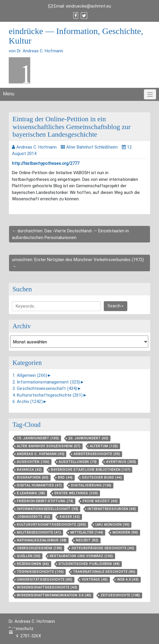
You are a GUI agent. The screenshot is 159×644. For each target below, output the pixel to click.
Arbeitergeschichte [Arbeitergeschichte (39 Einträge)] (97, 454)
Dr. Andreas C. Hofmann (32, 621)
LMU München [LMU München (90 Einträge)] (112, 525)
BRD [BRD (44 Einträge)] (65, 478)
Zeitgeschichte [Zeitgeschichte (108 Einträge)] (120, 595)
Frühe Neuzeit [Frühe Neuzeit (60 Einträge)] (100, 501)
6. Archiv (28, 402)
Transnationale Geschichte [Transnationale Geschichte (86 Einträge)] (104, 572)
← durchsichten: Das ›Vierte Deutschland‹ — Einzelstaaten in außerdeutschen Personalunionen (70, 234)
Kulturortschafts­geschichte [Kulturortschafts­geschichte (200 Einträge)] (51, 525)
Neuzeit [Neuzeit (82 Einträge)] (87, 540)
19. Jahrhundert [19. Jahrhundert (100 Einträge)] (38, 438)
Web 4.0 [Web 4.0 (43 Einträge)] (128, 580)
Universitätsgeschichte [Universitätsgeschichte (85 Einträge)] (45, 580)
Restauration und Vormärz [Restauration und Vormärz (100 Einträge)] (81, 556)
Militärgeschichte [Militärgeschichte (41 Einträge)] (39, 532)
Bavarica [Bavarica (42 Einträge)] (29, 470)
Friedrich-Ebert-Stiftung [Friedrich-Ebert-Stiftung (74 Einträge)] (45, 501)
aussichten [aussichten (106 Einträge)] (33, 462)
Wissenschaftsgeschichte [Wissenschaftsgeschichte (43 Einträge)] (47, 587)
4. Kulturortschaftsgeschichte (48, 395)
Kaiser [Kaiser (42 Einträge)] (70, 517)
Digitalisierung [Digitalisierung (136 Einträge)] (91, 485)
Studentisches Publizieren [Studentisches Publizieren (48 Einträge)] (89, 564)
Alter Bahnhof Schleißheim (92, 147)
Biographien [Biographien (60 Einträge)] (33, 478)
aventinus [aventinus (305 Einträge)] (121, 462)
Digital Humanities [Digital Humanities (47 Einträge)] (39, 485)
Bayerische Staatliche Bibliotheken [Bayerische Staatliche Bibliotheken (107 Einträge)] (91, 470)
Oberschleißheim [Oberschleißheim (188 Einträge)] (40, 548)
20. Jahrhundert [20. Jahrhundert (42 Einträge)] (88, 438)
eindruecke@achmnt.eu (89, 6)
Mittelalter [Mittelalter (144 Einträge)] (87, 532)
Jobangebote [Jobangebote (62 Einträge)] (34, 517)
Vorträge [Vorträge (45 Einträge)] (95, 580)
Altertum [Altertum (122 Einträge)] (104, 446)
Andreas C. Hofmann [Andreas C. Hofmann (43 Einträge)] (41, 454)
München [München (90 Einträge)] (125, 532)
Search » (116, 306)
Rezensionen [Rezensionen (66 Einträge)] (33, 564)
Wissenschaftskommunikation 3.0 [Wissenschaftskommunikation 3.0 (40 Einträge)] (54, 595)
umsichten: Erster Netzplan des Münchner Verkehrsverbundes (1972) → (78, 263)
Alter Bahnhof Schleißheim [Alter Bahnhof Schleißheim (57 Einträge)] (49, 446)
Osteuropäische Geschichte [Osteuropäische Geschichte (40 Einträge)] (103, 548)
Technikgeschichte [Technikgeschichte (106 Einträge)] (40, 572)
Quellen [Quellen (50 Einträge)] (29, 556)
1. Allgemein (30, 375)
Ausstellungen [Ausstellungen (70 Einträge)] (78, 462)
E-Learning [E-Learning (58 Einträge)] (31, 493)
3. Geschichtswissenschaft (45, 388)
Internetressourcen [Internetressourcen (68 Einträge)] (112, 509)
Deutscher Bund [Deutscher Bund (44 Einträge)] (102, 478)
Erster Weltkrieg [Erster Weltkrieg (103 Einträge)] (76, 493)
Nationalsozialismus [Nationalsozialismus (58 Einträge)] (42, 540)
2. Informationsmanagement (46, 382)
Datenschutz (21, 629)
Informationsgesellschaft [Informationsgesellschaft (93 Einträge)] (48, 509)
